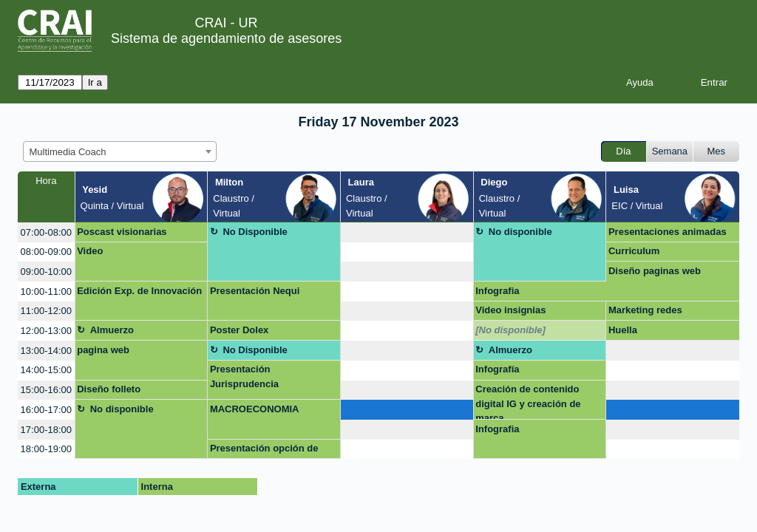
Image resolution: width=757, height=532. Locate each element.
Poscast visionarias (122, 232)
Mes (717, 151)
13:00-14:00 (46, 351)
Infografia (497, 291)
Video (90, 251)
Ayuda (640, 82)
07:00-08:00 (46, 232)
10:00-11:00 (46, 291)
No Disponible (255, 232)
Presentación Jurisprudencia (244, 376)
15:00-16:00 (46, 390)
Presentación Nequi (255, 291)
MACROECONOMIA (255, 409)
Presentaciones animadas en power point (668, 234)
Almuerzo (112, 330)
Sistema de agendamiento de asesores (226, 38)
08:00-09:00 (46, 252)
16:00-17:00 (46, 410)
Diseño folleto (109, 389)
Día (623, 151)
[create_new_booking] (407, 232)
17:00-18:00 (46, 430)
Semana (670, 151)
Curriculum (634, 251)
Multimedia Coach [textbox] (68, 152)
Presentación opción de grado (264, 451)
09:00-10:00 (46, 272)
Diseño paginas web (655, 271)
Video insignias (510, 310)
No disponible (520, 232)
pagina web (103, 350)
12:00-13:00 (46, 331)
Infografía (497, 369)
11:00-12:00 (46, 311)
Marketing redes (645, 310)
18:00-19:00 (46, 449)
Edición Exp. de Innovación (139, 291)
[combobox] (120, 151)
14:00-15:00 (46, 370)
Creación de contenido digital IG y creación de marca (528, 402)
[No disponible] (510, 330)
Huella (623, 330)
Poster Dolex (239, 330)
